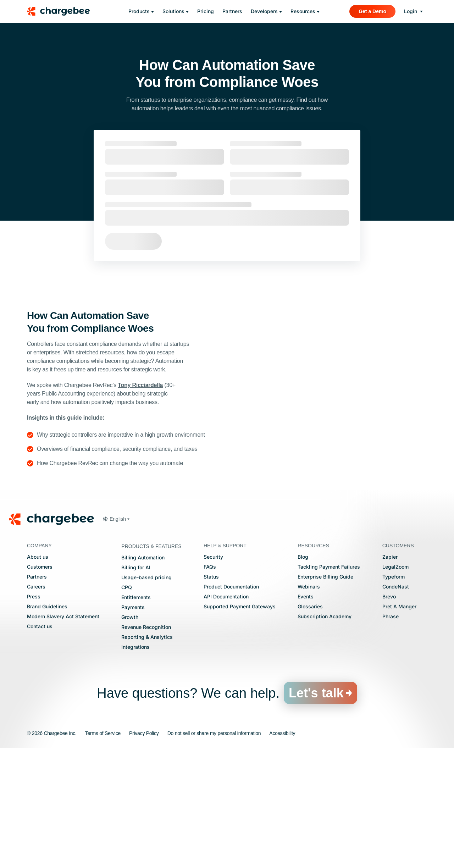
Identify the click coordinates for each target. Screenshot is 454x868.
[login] (413, 11)
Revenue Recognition (146, 747)
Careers (36, 706)
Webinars (309, 706)
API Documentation (226, 716)
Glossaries (310, 726)
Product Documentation (231, 706)
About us (38, 676)
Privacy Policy (144, 853)
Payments (133, 727)
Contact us (40, 746)
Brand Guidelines (47, 726)
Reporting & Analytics (147, 756)
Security (213, 676)
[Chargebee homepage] (63, 11)
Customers (40, 686)
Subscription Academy (325, 736)
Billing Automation (143, 677)
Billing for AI (136, 687)
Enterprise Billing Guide (325, 696)
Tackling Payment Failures (329, 686)
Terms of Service (103, 853)
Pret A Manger (399, 726)
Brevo (389, 716)
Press (34, 716)
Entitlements (136, 717)
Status (211, 696)
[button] (116, 638)
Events (306, 716)
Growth (130, 737)
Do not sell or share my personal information (214, 853)
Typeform (394, 696)
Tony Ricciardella (140, 385)
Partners (37, 696)
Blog (303, 676)
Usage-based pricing (146, 697)
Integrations (135, 766)
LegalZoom (395, 686)
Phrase (391, 736)
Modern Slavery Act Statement (63, 736)
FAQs (210, 686)
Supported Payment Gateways (240, 726)
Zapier (390, 676)
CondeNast (396, 706)
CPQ (127, 707)
